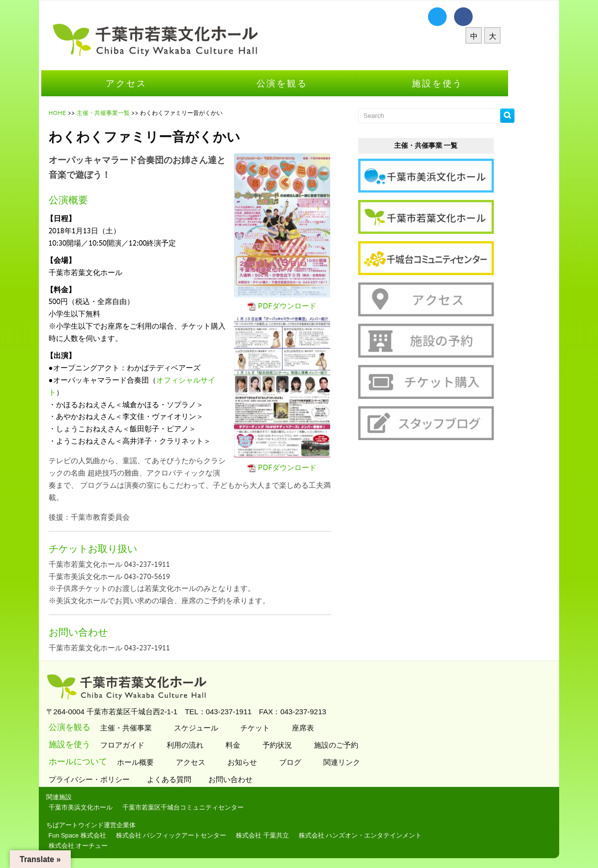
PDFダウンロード (312, 306)
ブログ (313, 762)
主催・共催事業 (149, 728)
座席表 (326, 728)
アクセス (151, 83)
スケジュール (219, 728)
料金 (256, 745)
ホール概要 (159, 762)
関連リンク (365, 762)
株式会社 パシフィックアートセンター (196, 835)
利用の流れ (208, 745)
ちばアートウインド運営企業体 (115, 825)
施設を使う (462, 83)
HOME (82, 113)
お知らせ (266, 762)
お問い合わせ (256, 779)
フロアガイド (146, 745)
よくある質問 (195, 779)
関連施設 (84, 797)
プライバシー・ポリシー (115, 779)
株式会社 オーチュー (103, 846)
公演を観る (307, 83)
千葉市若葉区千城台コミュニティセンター (208, 807)
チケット (278, 728)
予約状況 (300, 745)
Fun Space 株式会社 (102, 835)
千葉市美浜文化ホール (105, 807)
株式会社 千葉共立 (287, 835)
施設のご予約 (359, 745)
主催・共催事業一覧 (128, 113)
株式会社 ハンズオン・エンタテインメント (385, 835)
